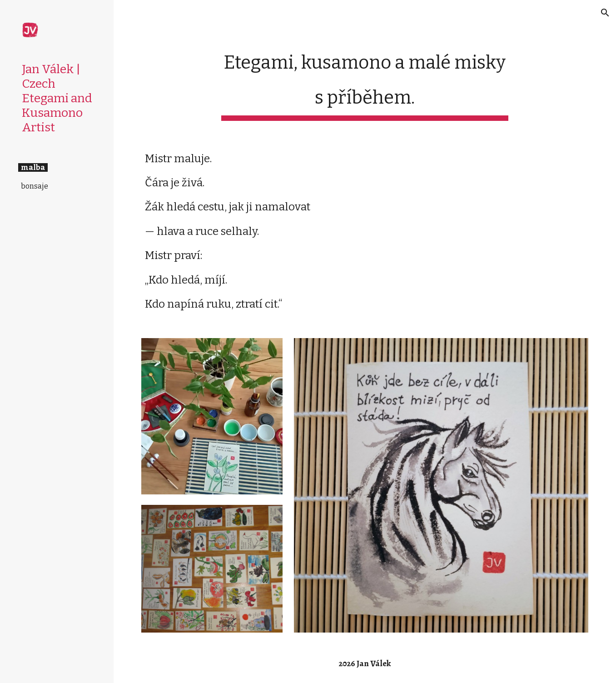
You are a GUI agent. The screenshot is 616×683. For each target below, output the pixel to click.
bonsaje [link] (35, 186)
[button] (605, 13)
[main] (365, 81)
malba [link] (33, 167)
